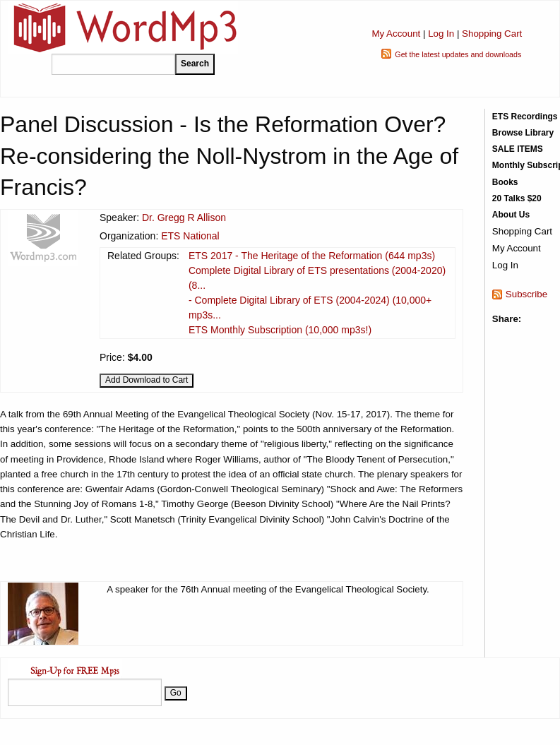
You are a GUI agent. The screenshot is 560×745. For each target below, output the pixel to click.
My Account (396, 34)
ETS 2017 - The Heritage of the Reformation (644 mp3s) (312, 256)
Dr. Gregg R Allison (184, 217)
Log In (441, 34)
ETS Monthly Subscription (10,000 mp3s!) (280, 330)
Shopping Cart (492, 34)
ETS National (190, 236)
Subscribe (526, 294)
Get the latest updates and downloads (458, 54)
